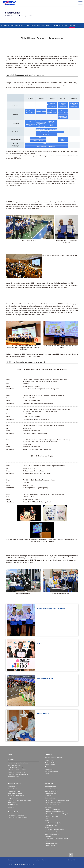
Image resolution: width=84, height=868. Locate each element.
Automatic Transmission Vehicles (17, 770)
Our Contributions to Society (53, 834)
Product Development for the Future (18, 763)
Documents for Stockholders (16, 796)
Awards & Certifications (51, 771)
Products (11, 760)
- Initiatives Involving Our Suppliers (54, 830)
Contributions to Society (59, 26)
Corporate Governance (51, 791)
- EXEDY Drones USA (14, 768)
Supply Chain (35, 26)
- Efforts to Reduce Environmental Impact (56, 814)
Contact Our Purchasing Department (18, 817)
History (47, 767)
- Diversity (48, 841)
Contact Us (11, 807)
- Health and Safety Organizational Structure (57, 800)
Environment (19, 26)
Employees (72, 26)
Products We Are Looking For (16, 815)
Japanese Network (50, 762)
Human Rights (46, 26)
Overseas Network (50, 765)
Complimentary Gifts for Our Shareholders (20, 800)
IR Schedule (11, 787)
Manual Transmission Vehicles (16, 772)
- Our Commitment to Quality (53, 823)
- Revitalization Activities (51, 843)
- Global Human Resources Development (56, 839)
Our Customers (49, 769)
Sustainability (50, 784)
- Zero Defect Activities (51, 825)
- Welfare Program (50, 846)
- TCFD (47, 818)
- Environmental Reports (52, 816)
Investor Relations (14, 784)
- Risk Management (50, 793)
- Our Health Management (52, 805)
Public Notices (12, 803)
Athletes (47, 774)
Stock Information (13, 805)
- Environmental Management (53, 809)
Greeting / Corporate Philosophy (54, 758)
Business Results (13, 789)
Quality (27, 26)
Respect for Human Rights (52, 832)
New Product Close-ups (15, 765)
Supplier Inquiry (14, 812)
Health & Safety (9, 26)
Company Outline (50, 760)
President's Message (51, 787)
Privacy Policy (72, 860)
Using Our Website (41, 860)
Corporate (48, 755)
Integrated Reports (13, 798)
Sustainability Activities (51, 789)
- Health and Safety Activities (53, 803)
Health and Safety (50, 798)
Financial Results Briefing (15, 793)
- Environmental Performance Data (54, 812)
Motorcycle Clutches (14, 777)
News (10, 755)
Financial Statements (14, 791)
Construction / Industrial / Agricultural (18, 774)
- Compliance (48, 796)
